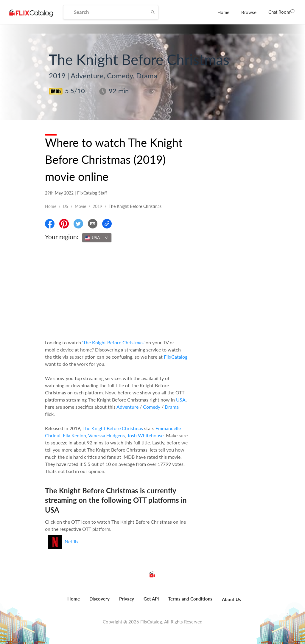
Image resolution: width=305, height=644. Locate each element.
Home (223, 12)
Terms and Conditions (190, 599)
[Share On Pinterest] (64, 224)
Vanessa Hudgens (106, 435)
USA (181, 400)
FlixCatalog (176, 357)
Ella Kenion (74, 435)
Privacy (127, 599)
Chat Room (281, 12)
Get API (151, 599)
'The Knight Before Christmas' (113, 342)
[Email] (93, 224)
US (66, 206)
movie (80, 206)
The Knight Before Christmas (113, 428)
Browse (249, 12)
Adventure (127, 407)
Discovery (99, 599)
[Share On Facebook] (50, 224)
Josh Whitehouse (145, 435)
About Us (231, 599)
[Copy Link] (107, 224)
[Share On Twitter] (78, 224)
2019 (97, 206)
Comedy (152, 407)
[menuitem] (223, 12)
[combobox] (97, 238)
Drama (172, 407)
